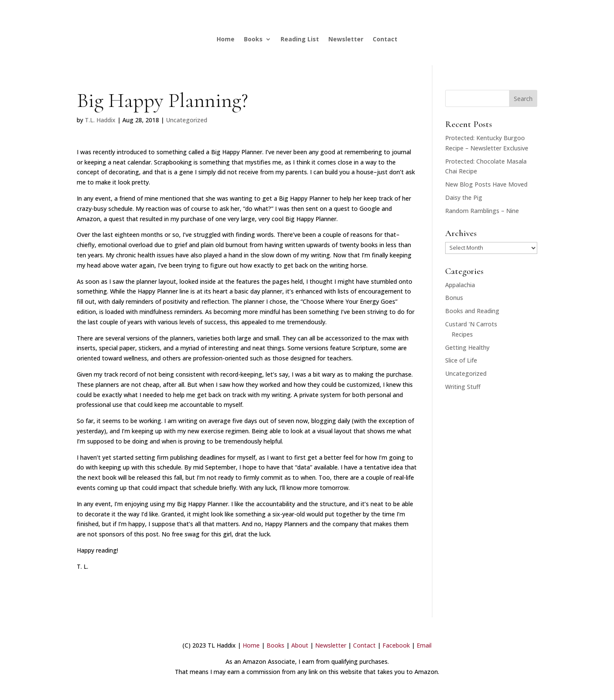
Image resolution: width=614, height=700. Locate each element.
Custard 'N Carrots (471, 324)
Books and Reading (472, 311)
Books (253, 39)
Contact (385, 39)
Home (226, 39)
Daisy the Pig (464, 197)
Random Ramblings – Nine (482, 211)
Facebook (396, 645)
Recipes (462, 334)
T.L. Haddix (100, 120)
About (300, 645)
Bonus (454, 298)
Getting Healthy (467, 347)
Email (424, 645)
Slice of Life (461, 360)
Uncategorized (187, 120)
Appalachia (460, 285)
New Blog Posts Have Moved (486, 184)
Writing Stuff (463, 387)
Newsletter (346, 39)
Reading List (300, 39)
